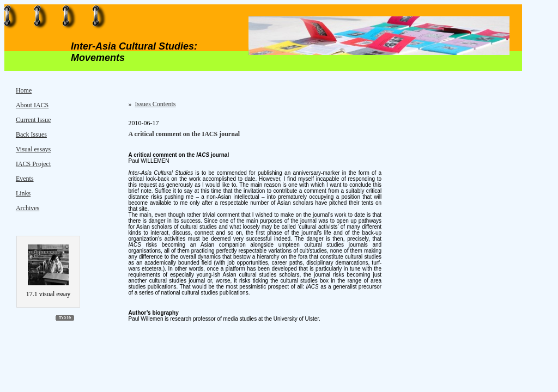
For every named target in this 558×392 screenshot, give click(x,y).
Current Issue (33, 120)
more (65, 318)
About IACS (32, 105)
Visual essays (33, 149)
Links (23, 193)
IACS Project (33, 164)
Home (24, 90)
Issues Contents (156, 104)
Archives (28, 208)
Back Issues (31, 134)
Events (25, 179)
